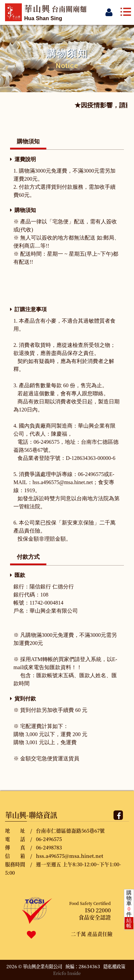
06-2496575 (49, 839)
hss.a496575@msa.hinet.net (70, 856)
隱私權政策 (114, 966)
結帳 (129, 923)
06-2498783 (49, 847)
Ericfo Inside (67, 973)
